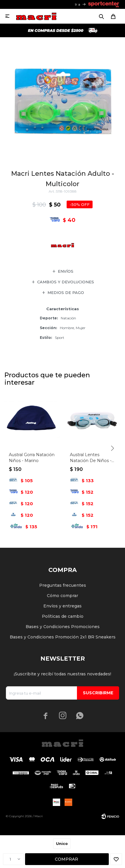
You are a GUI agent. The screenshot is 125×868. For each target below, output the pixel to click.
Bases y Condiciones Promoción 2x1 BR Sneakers (63, 637)
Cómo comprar (63, 596)
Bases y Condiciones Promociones (63, 627)
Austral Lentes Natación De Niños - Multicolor (91, 458)
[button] (112, 448)
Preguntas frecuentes (63, 585)
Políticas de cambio (63, 616)
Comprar (66, 859)
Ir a (78, 4)
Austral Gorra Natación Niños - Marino (32, 458)
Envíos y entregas (63, 606)
